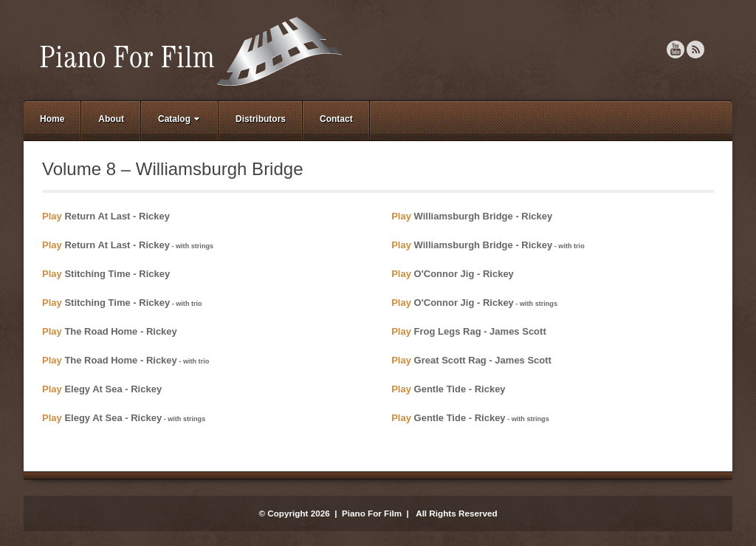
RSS (695, 50)
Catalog (180, 119)
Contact (336, 119)
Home (52, 119)
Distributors (261, 119)
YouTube (676, 50)
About (111, 119)
